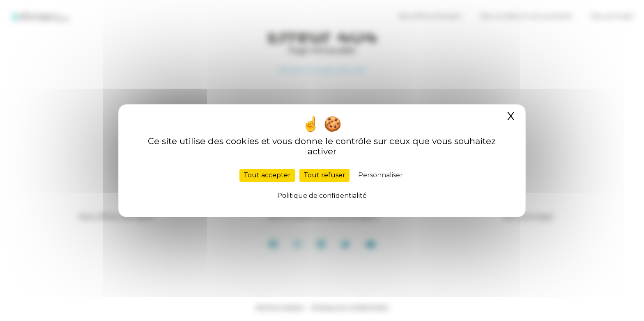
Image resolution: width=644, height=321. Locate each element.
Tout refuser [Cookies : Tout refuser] (324, 175)
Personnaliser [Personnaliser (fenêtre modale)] (381, 175)
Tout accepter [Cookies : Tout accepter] (267, 175)
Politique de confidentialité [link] (322, 196)
